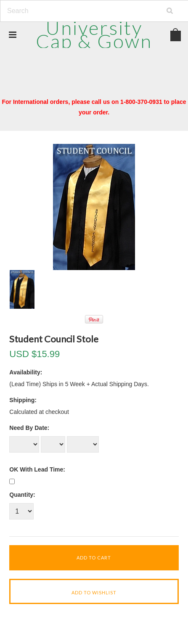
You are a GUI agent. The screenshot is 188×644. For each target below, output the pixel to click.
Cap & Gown (94, 34)
